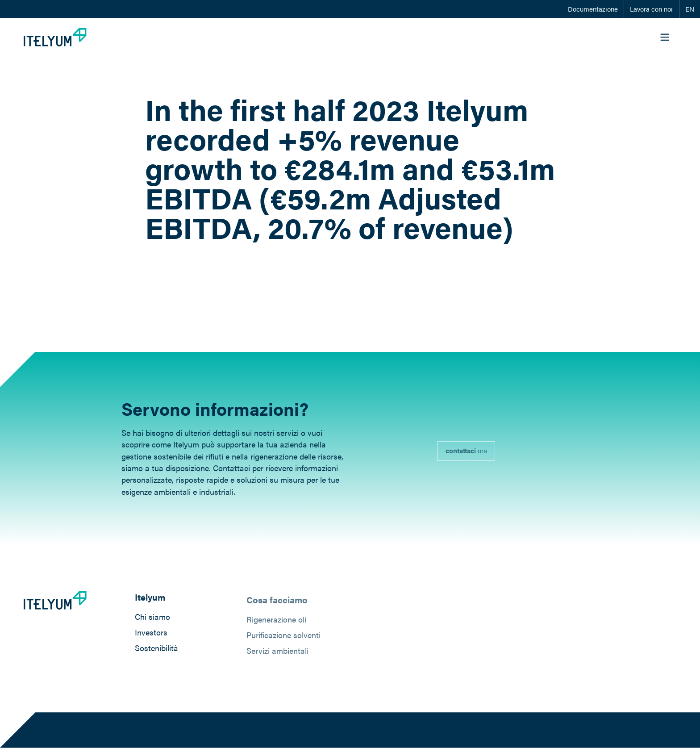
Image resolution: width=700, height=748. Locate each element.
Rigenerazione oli (276, 622)
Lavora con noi (651, 9)
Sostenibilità (156, 649)
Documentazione (593, 9)
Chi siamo (152, 617)
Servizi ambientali (277, 653)
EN (690, 9)
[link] (466, 454)
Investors (151, 633)
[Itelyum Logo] (55, 37)
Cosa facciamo (277, 602)
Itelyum (150, 598)
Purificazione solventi (283, 637)
